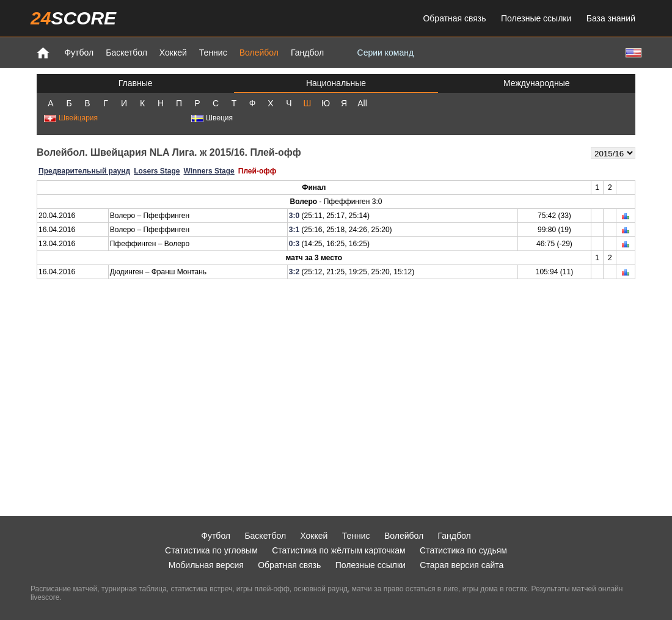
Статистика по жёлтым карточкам (339, 550)
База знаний (611, 18)
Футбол (79, 53)
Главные (136, 83)
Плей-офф (257, 171)
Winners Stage (209, 171)
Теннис (213, 53)
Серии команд (386, 53)
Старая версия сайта (462, 565)
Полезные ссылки (536, 18)
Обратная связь (454, 18)
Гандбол (307, 53)
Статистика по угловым (211, 550)
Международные (537, 83)
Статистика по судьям (463, 550)
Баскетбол (126, 53)
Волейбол (259, 53)
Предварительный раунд (84, 171)
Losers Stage (157, 171)
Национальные (336, 83)
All (362, 103)
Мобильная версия (206, 565)
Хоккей (173, 53)
